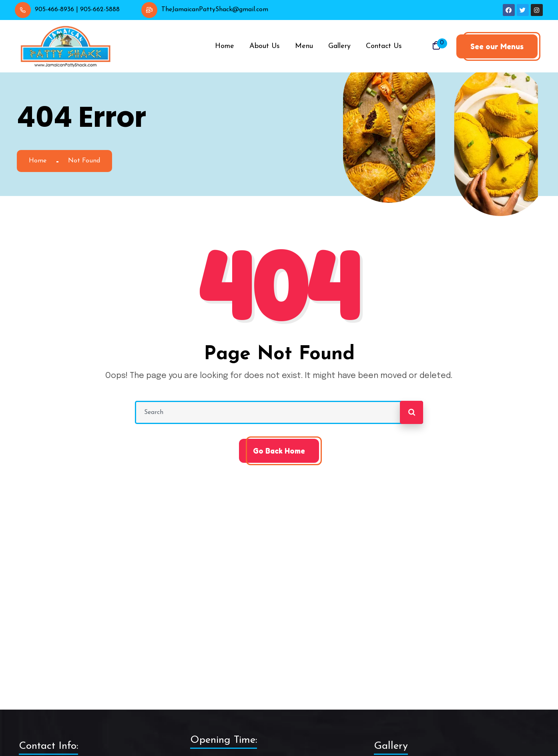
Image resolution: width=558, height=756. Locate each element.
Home (38, 161)
